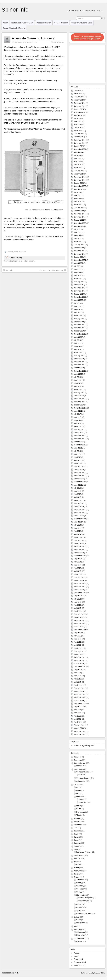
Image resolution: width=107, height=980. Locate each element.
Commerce (19, 42)
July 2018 (77, 377)
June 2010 (77, 676)
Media (79, 797)
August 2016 (78, 448)
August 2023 (78, 189)
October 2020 (79, 294)
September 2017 (80, 408)
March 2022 (78, 242)
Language (77, 846)
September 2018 (80, 371)
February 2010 (79, 688)
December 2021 (79, 251)
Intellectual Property (84, 852)
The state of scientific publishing (53, 270)
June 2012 (77, 602)
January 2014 (79, 543)
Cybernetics (27, 42)
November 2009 (79, 698)
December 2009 (79, 694)
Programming (79, 871)
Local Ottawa (78, 855)
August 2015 (78, 485)
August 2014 (78, 522)
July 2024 (77, 155)
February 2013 (79, 577)
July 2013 (77, 562)
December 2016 (79, 436)
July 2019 (77, 340)
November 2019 (79, 328)
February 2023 (79, 208)
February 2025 (79, 134)
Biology (79, 883)
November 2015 (79, 476)
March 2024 (78, 168)
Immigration (81, 923)
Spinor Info (15, 10)
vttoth (16, 252)
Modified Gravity (44, 23)
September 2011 (80, 630)
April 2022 (77, 239)
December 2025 (79, 103)
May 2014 (77, 531)
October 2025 (79, 109)
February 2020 (79, 319)
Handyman (78, 831)
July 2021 (77, 266)
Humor (76, 840)
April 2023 (77, 202)
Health (76, 834)
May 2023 (77, 198)
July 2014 (77, 525)
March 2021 (78, 279)
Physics (79, 907)
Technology (78, 929)
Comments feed (80, 962)
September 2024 (80, 149)
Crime (79, 920)
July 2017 (77, 414)
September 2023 (80, 186)
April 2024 (77, 165)
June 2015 (77, 491)
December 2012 (79, 584)
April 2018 (77, 386)
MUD (81, 775)
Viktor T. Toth (16, 973)
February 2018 (79, 393)
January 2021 (79, 285)
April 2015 (77, 497)
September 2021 (80, 260)
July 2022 (77, 229)
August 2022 (78, 226)
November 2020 (79, 291)
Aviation (79, 941)
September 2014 (80, 519)
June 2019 (77, 343)
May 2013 (77, 568)
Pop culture (81, 812)
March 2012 (78, 611)
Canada (76, 757)
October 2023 (79, 183)
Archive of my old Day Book (84, 746)
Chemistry (80, 886)
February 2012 (79, 614)
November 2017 (79, 402)
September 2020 (80, 297)
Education (77, 822)
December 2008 (79, 731)
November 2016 (79, 439)
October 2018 (79, 368)
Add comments (59, 42)
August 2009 (78, 707)
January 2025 (79, 137)
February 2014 (79, 540)
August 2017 (78, 411)
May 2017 (77, 420)
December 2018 (79, 362)
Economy (77, 819)
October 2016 (79, 442)
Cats (78, 864)
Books (79, 790)
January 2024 (79, 174)
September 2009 (80, 704)
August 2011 (78, 633)
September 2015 (80, 482)
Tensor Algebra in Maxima (14, 28)
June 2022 (77, 232)
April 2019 (77, 349)
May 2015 (77, 494)
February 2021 (79, 282)
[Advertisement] (87, 63)
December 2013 (79, 546)
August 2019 (78, 337)
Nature (79, 904)
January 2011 (79, 654)
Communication (79, 763)
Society (35, 42)
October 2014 (79, 516)
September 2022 (80, 223)
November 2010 (79, 660)
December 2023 (79, 177)
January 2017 (79, 433)
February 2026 (79, 97)
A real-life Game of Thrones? (33, 38)
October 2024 (79, 146)
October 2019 (79, 331)
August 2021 (78, 263)
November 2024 (79, 143)
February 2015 (79, 503)
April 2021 (77, 276)
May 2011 (77, 642)
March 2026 (78, 94)
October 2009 (79, 701)
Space (79, 911)
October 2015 (79, 479)
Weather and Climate (84, 914)
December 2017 (79, 399)
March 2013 (78, 574)
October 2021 (79, 257)
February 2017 (79, 429)
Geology (79, 892)
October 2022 (79, 220)
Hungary (77, 843)
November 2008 (79, 734)
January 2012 (79, 617)
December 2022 (79, 214)
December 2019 (79, 325)
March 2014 (78, 537)
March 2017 (78, 426)
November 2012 (79, 587)
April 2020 (77, 312)
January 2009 (79, 728)
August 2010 (78, 670)
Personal (77, 859)
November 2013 (79, 550)
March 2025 (78, 131)
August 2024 (78, 152)
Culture (76, 785)
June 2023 (77, 195)
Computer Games (83, 772)
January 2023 (79, 211)
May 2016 (77, 457)
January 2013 (79, 580)
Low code (8, 270)
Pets (75, 862)
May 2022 (77, 235)
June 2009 (77, 713)
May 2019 (77, 346)
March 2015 (78, 500)
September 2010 (80, 667)
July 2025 (77, 118)
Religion (77, 874)
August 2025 (78, 115)
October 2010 (79, 664)
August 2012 (78, 596)
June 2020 (77, 306)
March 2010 (78, 685)
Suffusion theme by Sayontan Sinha (93, 973)
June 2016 (77, 454)
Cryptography (84, 901)
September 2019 (80, 334)
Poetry (79, 809)
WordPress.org (79, 965)
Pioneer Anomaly (61, 23)
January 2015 (79, 507)
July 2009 (77, 710)
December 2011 (79, 620)
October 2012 (79, 590)
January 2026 (79, 100)
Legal (76, 849)
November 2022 (79, 217)
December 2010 (79, 657)
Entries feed (78, 959)
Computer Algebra (86, 898)
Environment (78, 825)
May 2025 (77, 125)
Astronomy (80, 880)
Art (77, 787)
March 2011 (78, 648)
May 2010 (77, 679)
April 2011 (77, 645)
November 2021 (79, 254)
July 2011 (77, 636)
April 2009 (77, 719)
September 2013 (80, 556)
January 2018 (79, 396)
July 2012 (77, 599)
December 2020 (79, 288)
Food (75, 828)
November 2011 (79, 624)
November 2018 (79, 365)
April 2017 (77, 423)
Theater (79, 815)
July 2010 (77, 673)
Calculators (81, 932)
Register (77, 953)
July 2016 (77, 451)
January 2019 (79, 359)
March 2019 (78, 353)
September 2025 (80, 112)
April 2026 (77, 91)
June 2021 (77, 269)
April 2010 (77, 682)
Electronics (80, 935)
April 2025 (77, 128)
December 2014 (79, 510)
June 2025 (77, 121)
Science (77, 877)
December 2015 (79, 473)
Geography (80, 889)
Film (78, 793)
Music (79, 806)
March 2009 (78, 722)
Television (83, 802)
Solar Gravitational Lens (82, 23)
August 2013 (78, 559)
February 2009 (79, 725)
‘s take (36, 210)
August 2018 (78, 374)
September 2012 (80, 593)
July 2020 (77, 303)
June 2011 (77, 639)
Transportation (79, 939)
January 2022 (79, 248)
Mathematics (81, 895)
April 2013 (77, 571)
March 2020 (78, 316)
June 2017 (77, 417)
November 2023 (79, 180)
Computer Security (83, 778)
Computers (78, 769)
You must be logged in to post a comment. (19, 261)
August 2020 (78, 300)
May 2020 (77, 309)
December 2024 (79, 140)
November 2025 (79, 106)
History (76, 837)
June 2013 (77, 565)
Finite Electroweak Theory (22, 23)
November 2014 (79, 513)
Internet (79, 766)
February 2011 (79, 651)
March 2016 (78, 463)
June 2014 (77, 528)
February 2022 (79, 245)
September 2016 (80, 445)
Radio (81, 799)
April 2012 (77, 608)
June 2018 (77, 380)
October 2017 (79, 405)
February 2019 (79, 356)
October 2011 (79, 627)
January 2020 (79, 322)
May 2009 (77, 716)
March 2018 (78, 390)
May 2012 (77, 605)
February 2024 (79, 171)
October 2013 (79, 553)
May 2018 (77, 383)
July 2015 (77, 488)
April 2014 (77, 534)
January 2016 (79, 470)
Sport (76, 926)
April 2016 (77, 460)
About (5, 23)
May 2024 (77, 162)
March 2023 (78, 205)
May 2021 (77, 272)
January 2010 (79, 691)
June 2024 (77, 159)
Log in (76, 956)
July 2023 (77, 192)
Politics (76, 868)
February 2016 (79, 466)
